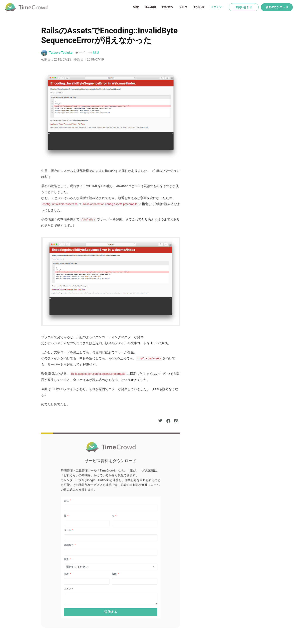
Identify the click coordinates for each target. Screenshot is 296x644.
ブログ (183, 7)
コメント (69, 589)
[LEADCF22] (87, 581)
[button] (111, 612)
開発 (96, 53)
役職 (115, 574)
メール (69, 530)
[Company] (111, 508)
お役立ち (167, 7)
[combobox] (111, 567)
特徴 (136, 7)
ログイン (216, 7)
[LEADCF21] (135, 581)
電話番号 (70, 545)
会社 (67, 500)
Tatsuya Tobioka (61, 53)
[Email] (111, 538)
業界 (67, 559)
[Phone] (111, 552)
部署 (67, 574)
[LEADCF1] (111, 599)
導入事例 (150, 7)
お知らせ (199, 7)
